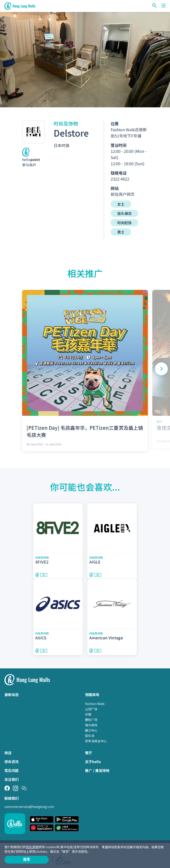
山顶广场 (91, 709)
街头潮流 (124, 213)
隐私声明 (32, 847)
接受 (27, 859)
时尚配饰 (124, 223)
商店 (8, 753)
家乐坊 (90, 736)
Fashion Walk (95, 704)
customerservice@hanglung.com (29, 807)
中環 (88, 714)
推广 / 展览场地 (97, 770)
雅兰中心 (91, 730)
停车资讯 (12, 762)
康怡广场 (91, 720)
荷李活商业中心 (96, 741)
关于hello (93, 762)
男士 (121, 232)
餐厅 (89, 753)
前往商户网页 (123, 194)
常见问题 (12, 770)
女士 (121, 204)
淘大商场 (91, 725)
